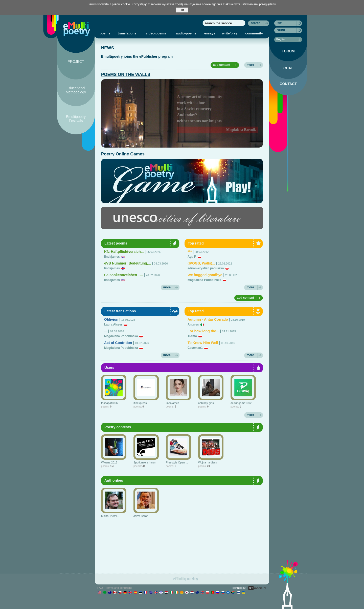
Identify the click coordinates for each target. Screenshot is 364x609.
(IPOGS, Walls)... (201, 263)
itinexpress (140, 403)
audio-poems (186, 33)
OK (182, 10)
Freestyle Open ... (177, 462)
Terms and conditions (119, 588)
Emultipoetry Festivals (76, 119)
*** (190, 252)
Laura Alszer (113, 324)
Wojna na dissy (208, 462)
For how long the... (203, 331)
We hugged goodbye (205, 275)
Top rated (196, 243)
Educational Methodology (76, 90)
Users (109, 368)
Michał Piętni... (110, 516)
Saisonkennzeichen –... (123, 275)
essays (210, 33)
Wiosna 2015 (109, 462)
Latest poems (116, 243)
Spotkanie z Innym (145, 462)
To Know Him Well (203, 343)
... (106, 331)
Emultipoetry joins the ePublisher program (137, 56)
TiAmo (192, 336)
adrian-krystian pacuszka (206, 268)
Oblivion (111, 319)
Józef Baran (141, 516)
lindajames (112, 257)
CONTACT (288, 84)
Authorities (114, 480)
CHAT (288, 68)
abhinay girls (206, 403)
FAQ (100, 588)
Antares (193, 324)
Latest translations (120, 311)
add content (222, 65)
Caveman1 (195, 348)
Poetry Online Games (123, 154)
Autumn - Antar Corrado (208, 319)
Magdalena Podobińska (204, 280)
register (281, 30)
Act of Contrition (118, 343)
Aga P (192, 257)
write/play (230, 33)
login (280, 23)
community (254, 33)
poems (105, 33)
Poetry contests (118, 427)
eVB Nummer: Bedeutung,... (128, 263)
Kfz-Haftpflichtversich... (124, 252)
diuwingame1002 (241, 403)
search (255, 23)
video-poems (156, 33)
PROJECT (76, 62)
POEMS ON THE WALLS (126, 75)
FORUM (288, 51)
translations (127, 33)
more (250, 65)
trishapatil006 (109, 403)
